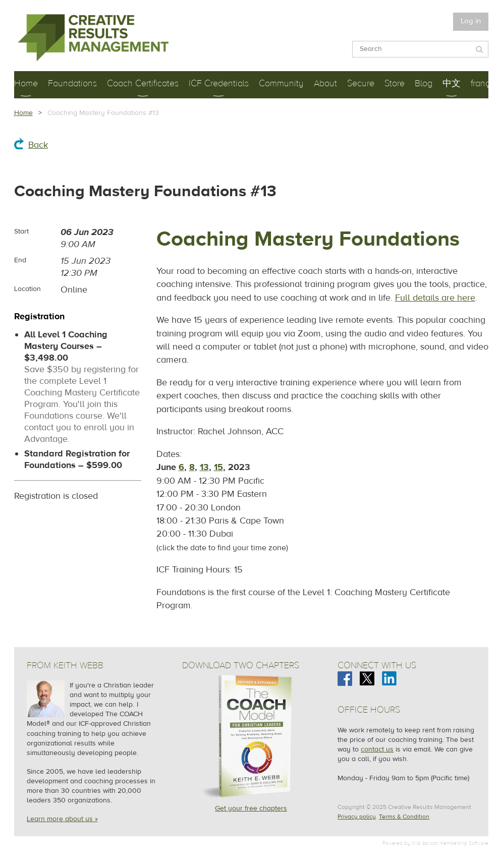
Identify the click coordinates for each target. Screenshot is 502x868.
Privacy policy (357, 817)
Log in (471, 21)
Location (27, 289)
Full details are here (435, 298)
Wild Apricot (425, 843)
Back (38, 145)
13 (204, 467)
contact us (377, 749)
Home (23, 113)
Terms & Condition (404, 817)
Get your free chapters (251, 808)
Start (21, 232)
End (20, 260)
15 (218, 467)
